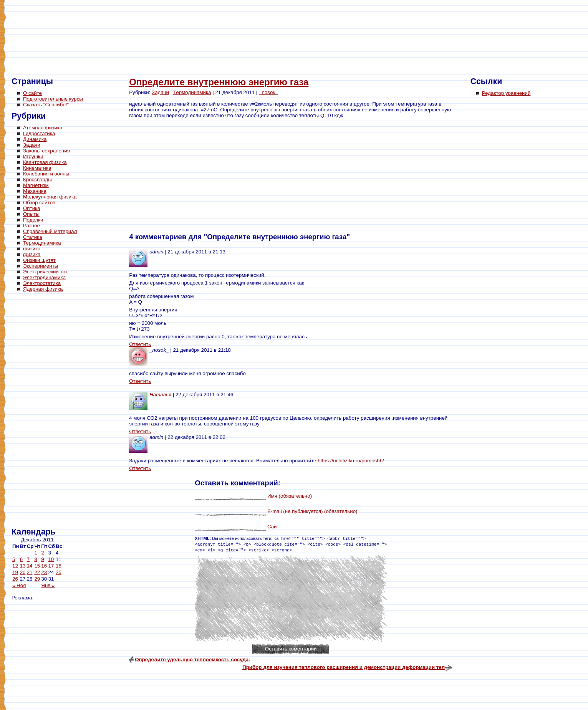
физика (32, 249)
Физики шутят (39, 260)
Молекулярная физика (50, 197)
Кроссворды (37, 180)
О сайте (32, 93)
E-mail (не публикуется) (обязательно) (312, 511)
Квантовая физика (45, 162)
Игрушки (33, 156)
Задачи (32, 145)
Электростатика (42, 283)
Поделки (33, 220)
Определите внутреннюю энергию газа (219, 82)
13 (23, 566)
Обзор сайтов (39, 203)
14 (30, 566)
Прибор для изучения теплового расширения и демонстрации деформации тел (344, 667)
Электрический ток (45, 272)
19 (15, 572)
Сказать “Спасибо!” (46, 105)
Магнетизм (36, 185)
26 (15, 579)
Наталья (160, 395)
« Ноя (19, 585)
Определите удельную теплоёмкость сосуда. (192, 660)
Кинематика (37, 168)
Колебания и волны (46, 174)
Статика (33, 237)
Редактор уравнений (506, 93)
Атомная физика (43, 128)
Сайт (273, 527)
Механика (35, 191)
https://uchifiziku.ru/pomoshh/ (351, 461)
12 (15, 566)
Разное (31, 226)
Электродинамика (44, 277)
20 (23, 572)
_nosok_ (268, 92)
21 (30, 572)
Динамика (35, 139)
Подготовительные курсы (53, 99)
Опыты (31, 214)
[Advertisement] (42, 411)
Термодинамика (42, 243)
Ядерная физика (43, 289)
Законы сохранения (46, 151)
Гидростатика (39, 133)
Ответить (140, 344)
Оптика (32, 208)
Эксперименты (41, 266)
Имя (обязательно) (290, 496)
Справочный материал (50, 231)
